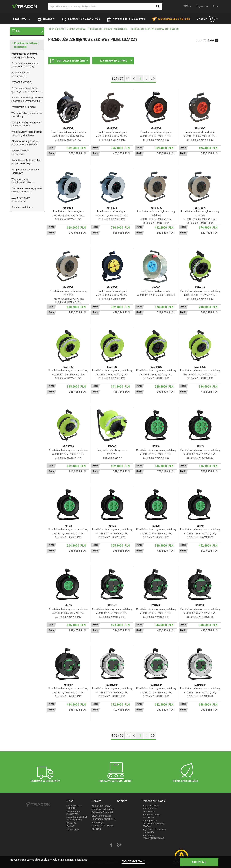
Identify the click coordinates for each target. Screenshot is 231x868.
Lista (199, 40)
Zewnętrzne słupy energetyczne (21, 199)
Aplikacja (96, 829)
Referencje (71, 823)
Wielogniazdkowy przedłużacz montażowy (27, 115)
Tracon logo (98, 822)
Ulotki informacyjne (101, 816)
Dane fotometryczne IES (103, 819)
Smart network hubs (22, 207)
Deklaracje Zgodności (102, 812)
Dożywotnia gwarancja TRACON (154, 825)
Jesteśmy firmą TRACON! (74, 807)
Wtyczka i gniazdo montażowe (21, 152)
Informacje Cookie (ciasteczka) (152, 816)
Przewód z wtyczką (21, 82)
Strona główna (56, 29)
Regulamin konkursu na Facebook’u (154, 831)
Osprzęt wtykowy (76, 29)
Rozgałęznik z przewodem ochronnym (25, 171)
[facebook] (111, 845)
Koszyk (202, 19)
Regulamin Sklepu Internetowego (152, 807)
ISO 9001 (71, 826)
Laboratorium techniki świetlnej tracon (77, 818)
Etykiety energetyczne (102, 826)
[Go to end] (153, 79)
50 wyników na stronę (116, 61)
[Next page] (147, 79)
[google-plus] (119, 845)
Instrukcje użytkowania (103, 809)
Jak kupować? (150, 821)
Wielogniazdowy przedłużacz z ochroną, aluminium (26, 134)
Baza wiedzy (149, 811)
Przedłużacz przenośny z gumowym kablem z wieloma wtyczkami (26, 90)
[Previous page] (134, 79)
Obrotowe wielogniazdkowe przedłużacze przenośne (26, 143)
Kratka (211, 40)
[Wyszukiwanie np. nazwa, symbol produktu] (105, 6)
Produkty (20, 19)
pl (214, 6)
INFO (186, 6)
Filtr (18, 31)
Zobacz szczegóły (133, 861)
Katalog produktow (101, 806)
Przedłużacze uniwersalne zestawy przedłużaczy (25, 65)
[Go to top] (128, 79)
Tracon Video (73, 830)
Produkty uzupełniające (23, 107)
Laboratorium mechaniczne (73, 813)
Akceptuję (199, 862)
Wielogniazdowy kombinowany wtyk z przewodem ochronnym (24, 181)
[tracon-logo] (24, 7)
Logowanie (202, 6)
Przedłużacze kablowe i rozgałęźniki (108, 29)
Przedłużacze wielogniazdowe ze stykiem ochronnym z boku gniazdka (27, 99)
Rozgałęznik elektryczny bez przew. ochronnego (26, 162)
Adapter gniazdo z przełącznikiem (21, 74)
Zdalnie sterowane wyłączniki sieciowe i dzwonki (27, 190)
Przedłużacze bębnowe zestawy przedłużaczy (24, 55)
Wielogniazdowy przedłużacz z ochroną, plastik (26, 124)
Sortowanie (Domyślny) (69, 61)
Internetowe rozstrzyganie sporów (153, 837)
